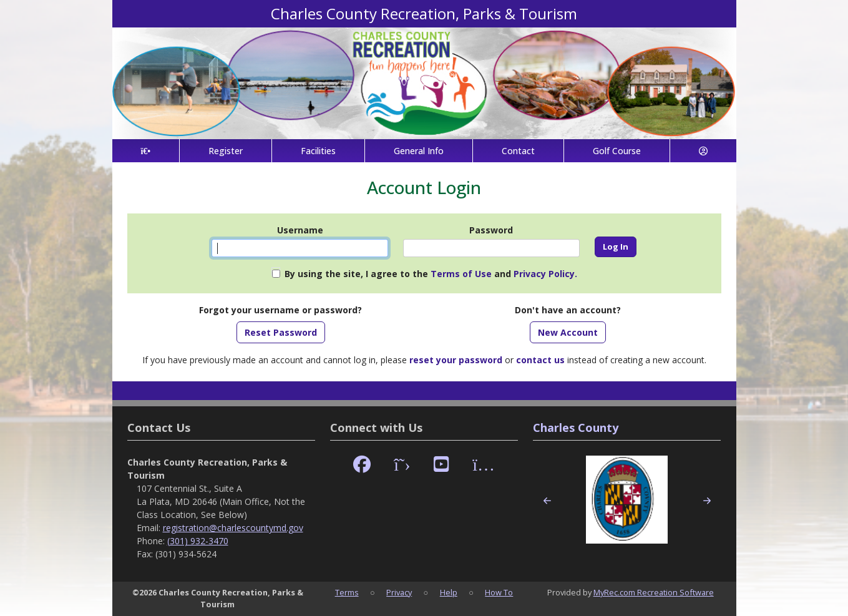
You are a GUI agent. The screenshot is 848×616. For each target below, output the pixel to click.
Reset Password (281, 332)
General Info (419, 151)
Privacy (399, 592)
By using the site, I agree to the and (431, 274)
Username (300, 230)
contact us (540, 360)
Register (226, 151)
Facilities (318, 151)
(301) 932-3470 (198, 541)
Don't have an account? (568, 310)
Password (491, 230)
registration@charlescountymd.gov (233, 528)
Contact (518, 151)
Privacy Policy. (545, 274)
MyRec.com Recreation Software (654, 592)
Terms (347, 592)
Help (449, 592)
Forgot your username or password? (280, 310)
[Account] (703, 151)
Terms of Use (461, 274)
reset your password (456, 360)
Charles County (576, 428)
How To (499, 592)
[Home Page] (146, 151)
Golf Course (617, 151)
